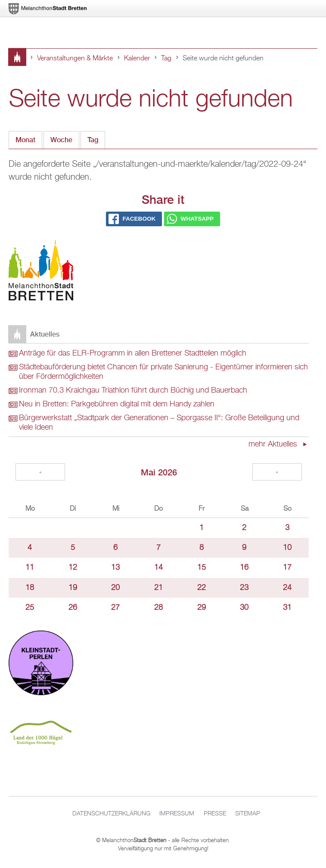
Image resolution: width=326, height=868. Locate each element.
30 (244, 608)
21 (158, 588)
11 (30, 568)
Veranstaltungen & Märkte (75, 59)
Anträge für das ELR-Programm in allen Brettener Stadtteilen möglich (133, 353)
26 (73, 608)
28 (158, 608)
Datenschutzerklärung (111, 814)
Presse (215, 814)
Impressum (177, 814)
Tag (166, 59)
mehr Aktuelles (274, 444)
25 (30, 608)
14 (158, 568)
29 (202, 608)
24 (287, 588)
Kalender (137, 59)
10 (287, 548)
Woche (61, 140)
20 (115, 588)
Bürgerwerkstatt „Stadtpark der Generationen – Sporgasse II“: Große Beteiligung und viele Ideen (159, 423)
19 (73, 588)
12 (73, 568)
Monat (25, 140)
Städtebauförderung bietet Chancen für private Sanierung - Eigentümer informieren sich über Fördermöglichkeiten (163, 372)
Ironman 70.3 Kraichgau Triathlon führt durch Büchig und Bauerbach (133, 390)
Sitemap (248, 814)
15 (202, 568)
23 (244, 588)
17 (287, 568)
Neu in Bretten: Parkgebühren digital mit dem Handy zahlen (117, 404)
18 (30, 588)
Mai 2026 (159, 472)
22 (202, 588)
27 (115, 608)
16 (244, 568)
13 (115, 568)
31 (287, 608)
